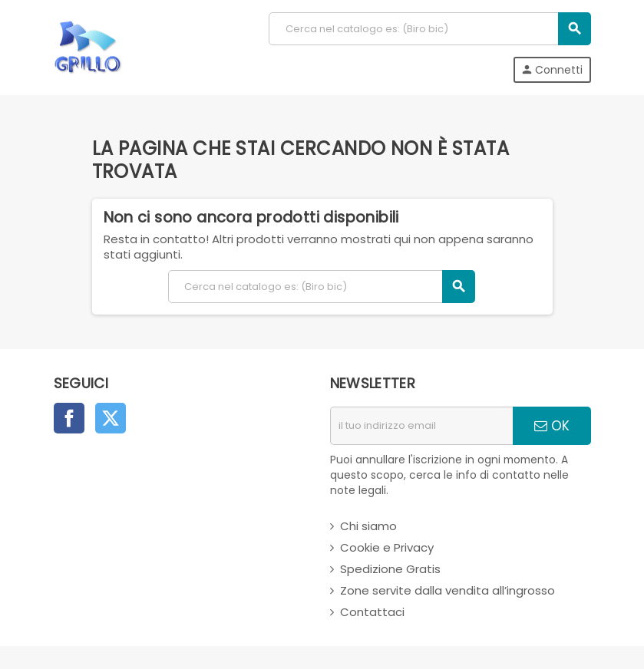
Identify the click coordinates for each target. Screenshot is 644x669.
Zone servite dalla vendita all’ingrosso (447, 590)
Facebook (69, 418)
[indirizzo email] (421, 426)
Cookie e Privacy (387, 547)
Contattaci (372, 612)
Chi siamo (368, 526)
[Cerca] (429, 29)
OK (552, 426)
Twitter (111, 418)
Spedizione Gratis (390, 569)
